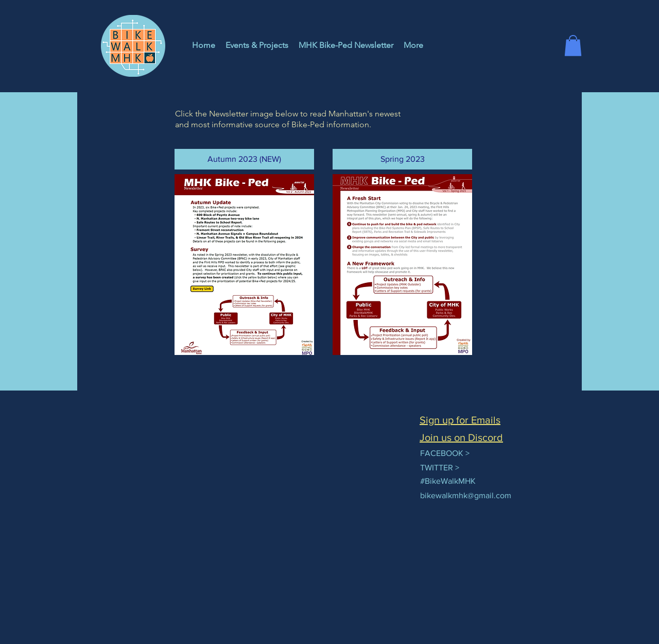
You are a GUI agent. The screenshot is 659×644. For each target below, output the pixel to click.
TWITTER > (440, 468)
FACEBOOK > (445, 453)
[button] (573, 46)
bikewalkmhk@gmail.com (466, 495)
